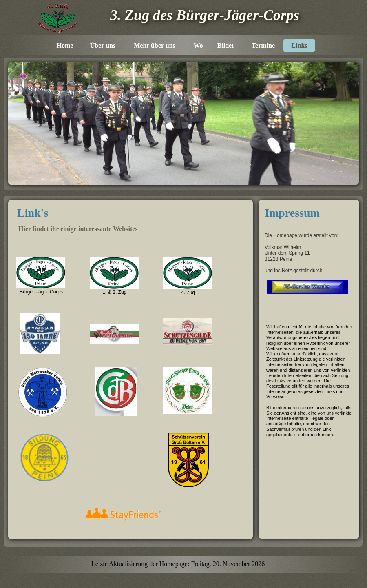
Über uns (103, 45)
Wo (198, 45)
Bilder (226, 45)
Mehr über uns (155, 45)
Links (299, 45)
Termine (263, 45)
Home (65, 45)
